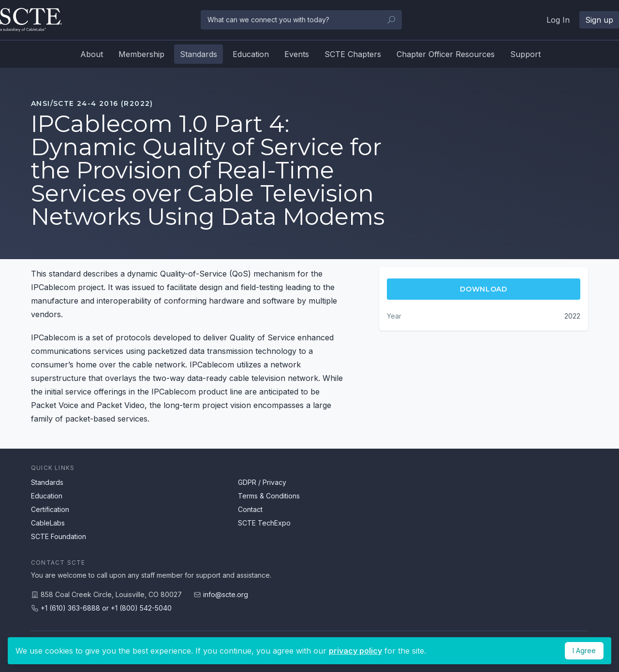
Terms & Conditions (269, 496)
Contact (250, 509)
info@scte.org (226, 594)
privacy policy (355, 651)
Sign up (599, 20)
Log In (558, 20)
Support (525, 54)
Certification (50, 509)
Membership (141, 54)
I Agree (584, 650)
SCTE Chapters (353, 54)
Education (251, 54)
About (92, 54)
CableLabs (48, 523)
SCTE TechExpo (264, 523)
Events (297, 54)
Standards (199, 54)
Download (484, 289)
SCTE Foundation (59, 536)
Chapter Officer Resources (446, 54)
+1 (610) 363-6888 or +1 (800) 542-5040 (106, 608)
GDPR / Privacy (262, 482)
